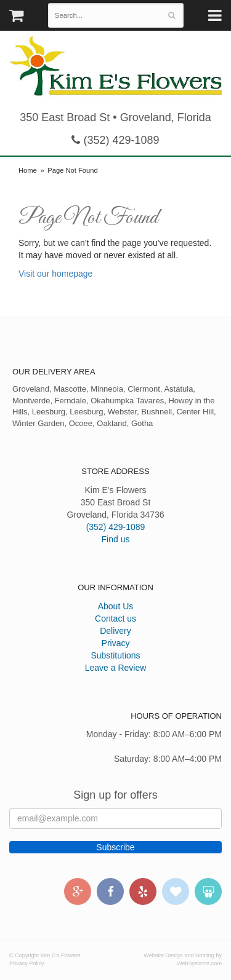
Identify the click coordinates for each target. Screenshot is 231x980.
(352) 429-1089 (115, 140)
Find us (116, 539)
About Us (116, 606)
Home (28, 170)
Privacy (116, 643)
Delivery (115, 631)
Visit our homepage (55, 274)
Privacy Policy (27, 963)
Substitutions (115, 655)
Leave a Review (116, 668)
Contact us (115, 618)
